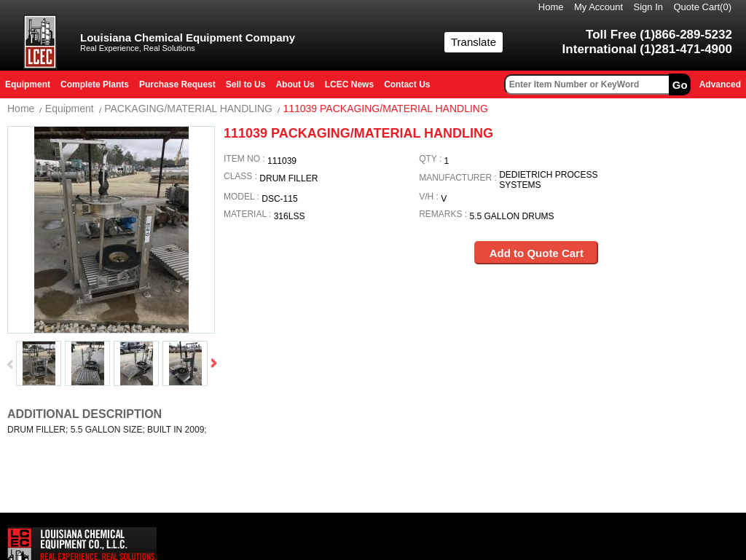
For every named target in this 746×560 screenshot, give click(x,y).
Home (551, 7)
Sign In (648, 7)
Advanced (720, 84)
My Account (598, 7)
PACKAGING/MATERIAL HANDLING (188, 109)
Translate (474, 42)
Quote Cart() (703, 7)
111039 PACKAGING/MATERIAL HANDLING (385, 109)
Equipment (70, 109)
